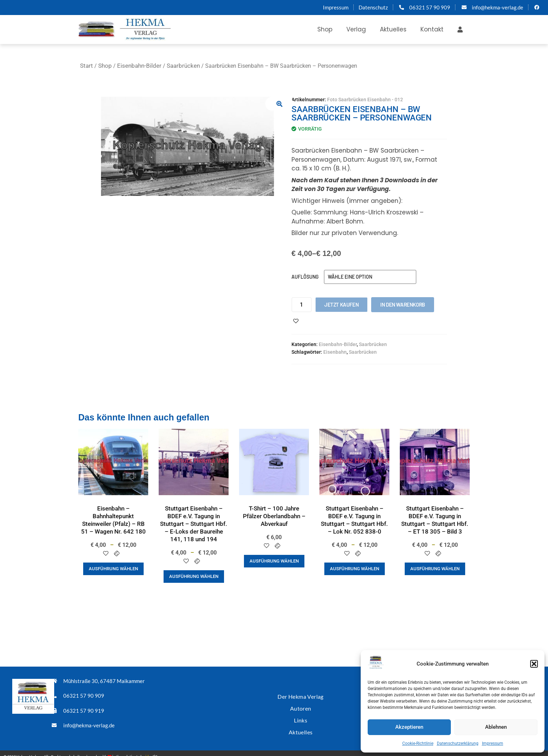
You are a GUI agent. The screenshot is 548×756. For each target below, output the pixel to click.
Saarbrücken (183, 66)
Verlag (356, 29)
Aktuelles (393, 29)
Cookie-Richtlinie (418, 743)
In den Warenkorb (403, 304)
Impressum (493, 743)
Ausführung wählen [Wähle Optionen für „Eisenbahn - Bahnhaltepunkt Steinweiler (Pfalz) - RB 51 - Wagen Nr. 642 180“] (113, 569)
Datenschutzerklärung (458, 743)
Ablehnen (496, 727)
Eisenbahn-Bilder (139, 66)
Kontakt (432, 29)
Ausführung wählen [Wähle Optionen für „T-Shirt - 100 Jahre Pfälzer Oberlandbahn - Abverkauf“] (274, 561)
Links (301, 715)
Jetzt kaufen (341, 304)
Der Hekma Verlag (301, 694)
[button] (534, 664)
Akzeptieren (409, 727)
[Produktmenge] (302, 305)
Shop (325, 29)
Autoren (301, 705)
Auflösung (305, 277)
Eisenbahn (335, 352)
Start (86, 66)
